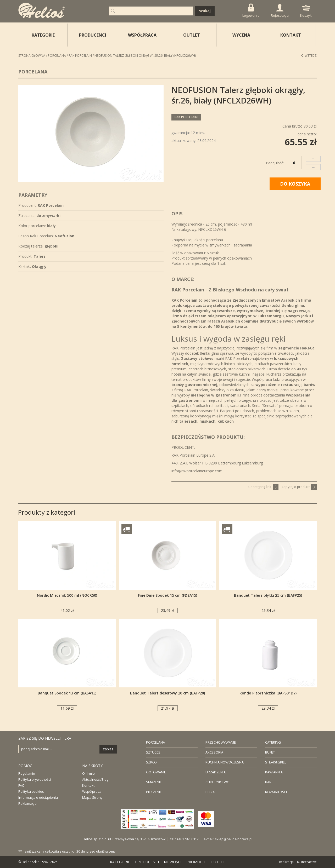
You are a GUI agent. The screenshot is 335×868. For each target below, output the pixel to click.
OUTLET (192, 35)
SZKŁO (151, 762)
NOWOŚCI (173, 862)
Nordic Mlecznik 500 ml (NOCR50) (67, 595)
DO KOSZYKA (295, 184)
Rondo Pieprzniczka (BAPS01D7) (268, 693)
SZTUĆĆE (153, 752)
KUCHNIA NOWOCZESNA (225, 762)
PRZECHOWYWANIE (221, 742)
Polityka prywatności (35, 779)
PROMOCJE (196, 862)
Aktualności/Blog (95, 779)
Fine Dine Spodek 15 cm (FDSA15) (167, 595)
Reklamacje (27, 803)
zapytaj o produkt (299, 487)
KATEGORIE (120, 862)
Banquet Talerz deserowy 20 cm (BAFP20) (167, 693)
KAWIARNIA (274, 772)
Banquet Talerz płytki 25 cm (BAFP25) (268, 595)
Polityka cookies (31, 791)
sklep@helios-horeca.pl (234, 839)
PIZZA (210, 792)
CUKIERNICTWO (217, 782)
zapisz (108, 749)
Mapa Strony (92, 797)
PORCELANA (155, 742)
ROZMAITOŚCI (276, 792)
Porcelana (57, 56)
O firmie (88, 773)
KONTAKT (291, 35)
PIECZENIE (154, 792)
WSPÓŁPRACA (142, 35)
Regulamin (27, 773)
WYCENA (241, 35)
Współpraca (92, 791)
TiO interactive (306, 862)
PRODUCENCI (93, 35)
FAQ (21, 785)
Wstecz (309, 56)
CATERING (273, 742)
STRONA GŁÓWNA (32, 56)
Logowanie (251, 11)
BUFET (270, 752)
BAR (268, 782)
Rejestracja (280, 11)
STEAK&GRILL (276, 762)
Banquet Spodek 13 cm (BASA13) (67, 693)
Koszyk (306, 11)
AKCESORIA (214, 752)
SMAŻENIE (154, 782)
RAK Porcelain (80, 56)
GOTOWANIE (156, 772)
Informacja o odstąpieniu (38, 797)
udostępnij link (263, 487)
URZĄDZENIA (216, 772)
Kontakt (88, 785)
